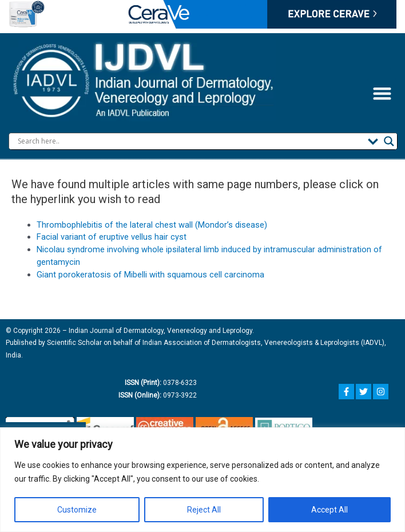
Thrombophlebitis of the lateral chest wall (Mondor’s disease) (152, 225)
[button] (382, 94)
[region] (202, 480)
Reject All (204, 510)
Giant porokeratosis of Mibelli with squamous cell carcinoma (150, 275)
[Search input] (190, 141)
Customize (77, 510)
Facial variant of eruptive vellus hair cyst (112, 237)
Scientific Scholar (74, 343)
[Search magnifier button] (389, 141)
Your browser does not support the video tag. (202, 14)
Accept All (329, 510)
